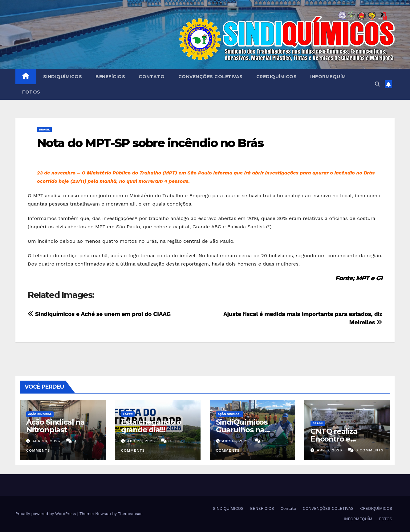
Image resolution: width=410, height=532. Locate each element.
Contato (152, 77)
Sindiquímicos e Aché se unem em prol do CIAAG (99, 314)
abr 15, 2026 (235, 441)
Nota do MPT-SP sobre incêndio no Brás (150, 143)
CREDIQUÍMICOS (277, 77)
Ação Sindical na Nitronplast (55, 426)
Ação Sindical (40, 414)
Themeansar (130, 514)
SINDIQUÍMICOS (63, 77)
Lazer (128, 414)
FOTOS (31, 92)
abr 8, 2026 (329, 450)
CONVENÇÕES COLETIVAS (211, 77)
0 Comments (369, 450)
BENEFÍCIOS (110, 77)
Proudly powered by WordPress (46, 514)
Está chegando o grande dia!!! (151, 426)
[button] (377, 84)
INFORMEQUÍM (328, 77)
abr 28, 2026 (46, 441)
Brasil (44, 129)
